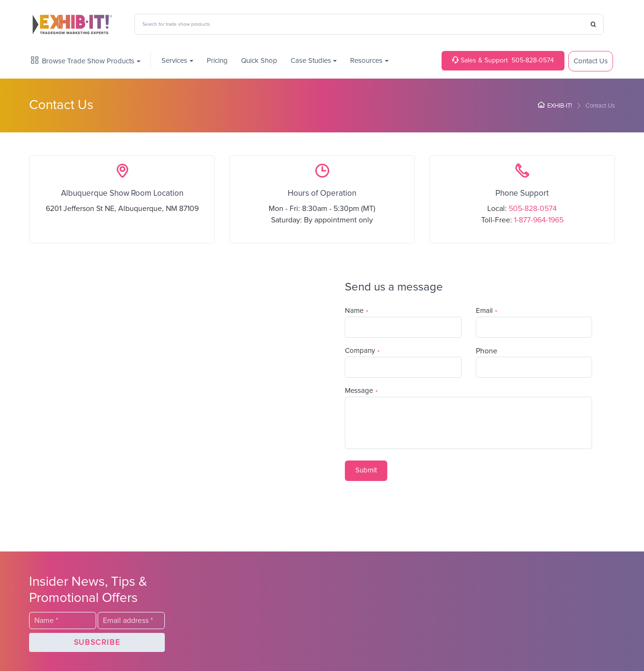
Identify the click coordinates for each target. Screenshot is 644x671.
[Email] (534, 327)
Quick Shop (259, 61)
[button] (366, 471)
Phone (487, 351)
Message (359, 391)
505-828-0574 (503, 60)
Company (360, 351)
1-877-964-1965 (539, 220)
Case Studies (311, 61)
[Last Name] (403, 327)
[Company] (403, 367)
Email (484, 311)
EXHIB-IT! (555, 106)
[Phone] (534, 367)
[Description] (468, 423)
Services (174, 61)
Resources (366, 61)
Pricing (217, 61)
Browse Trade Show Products (83, 61)
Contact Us (591, 61)
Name (354, 311)
